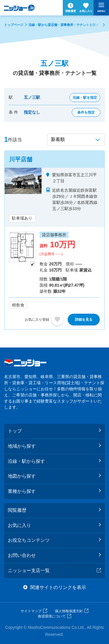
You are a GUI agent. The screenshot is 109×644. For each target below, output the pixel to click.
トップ (15, 431)
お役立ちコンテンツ (29, 540)
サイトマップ (31, 611)
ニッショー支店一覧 (29, 570)
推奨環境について (52, 616)
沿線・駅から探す (26, 461)
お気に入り (19, 525)
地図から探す (22, 476)
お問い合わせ (22, 555)
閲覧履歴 (17, 510)
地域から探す (22, 446)
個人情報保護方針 (69, 611)
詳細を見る (84, 320)
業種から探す (22, 491)
